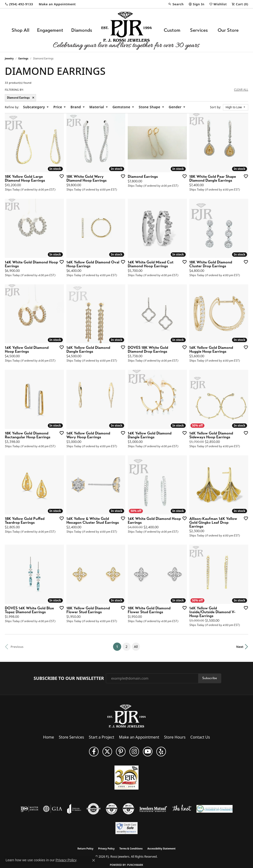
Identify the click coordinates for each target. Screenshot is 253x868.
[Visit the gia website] (53, 809)
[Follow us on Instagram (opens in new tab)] (134, 752)
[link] (19, 4)
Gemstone (121, 107)
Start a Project (101, 737)
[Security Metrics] (126, 828)
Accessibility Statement (161, 849)
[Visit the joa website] (74, 809)
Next (240, 647)
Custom (172, 30)
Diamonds (82, 30)
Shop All (20, 30)
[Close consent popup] (94, 860)
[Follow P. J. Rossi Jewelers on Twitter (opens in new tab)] (107, 752)
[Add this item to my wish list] (60, 176)
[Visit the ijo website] (29, 809)
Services (199, 30)
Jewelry (9, 58)
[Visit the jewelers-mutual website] (153, 809)
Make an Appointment (139, 737)
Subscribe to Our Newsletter (69, 678)
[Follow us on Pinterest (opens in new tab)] (121, 752)
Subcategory (34, 107)
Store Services (72, 737)
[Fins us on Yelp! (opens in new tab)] (161, 752)
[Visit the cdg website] (112, 809)
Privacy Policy (106, 849)
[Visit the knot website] (182, 809)
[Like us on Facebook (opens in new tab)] (94, 752)
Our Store (228, 30)
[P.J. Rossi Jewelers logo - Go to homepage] (126, 30)
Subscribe (210, 678)
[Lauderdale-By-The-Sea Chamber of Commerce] (215, 809)
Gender (175, 107)
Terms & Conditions (131, 849)
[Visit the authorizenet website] (94, 809)
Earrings (23, 58)
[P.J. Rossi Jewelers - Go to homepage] (126, 716)
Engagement (50, 30)
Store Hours (175, 737)
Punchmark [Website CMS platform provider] (135, 865)
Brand (76, 107)
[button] (176, 4)
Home (49, 737)
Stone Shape (150, 107)
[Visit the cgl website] (128, 809)
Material (97, 107)
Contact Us (200, 737)
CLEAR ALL (241, 90)
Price (58, 107)
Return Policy (85, 849)
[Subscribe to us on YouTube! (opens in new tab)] (148, 752)
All (136, 647)
